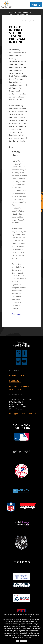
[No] (40, 628)
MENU (36, 5)
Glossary (14, 381)
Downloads (16, 375)
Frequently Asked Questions (19, 388)
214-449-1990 (16, 409)
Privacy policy (24, 641)
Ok (17, 641)
